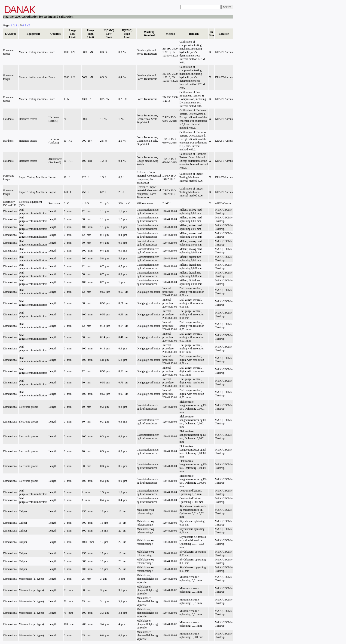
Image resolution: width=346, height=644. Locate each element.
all (29, 25)
